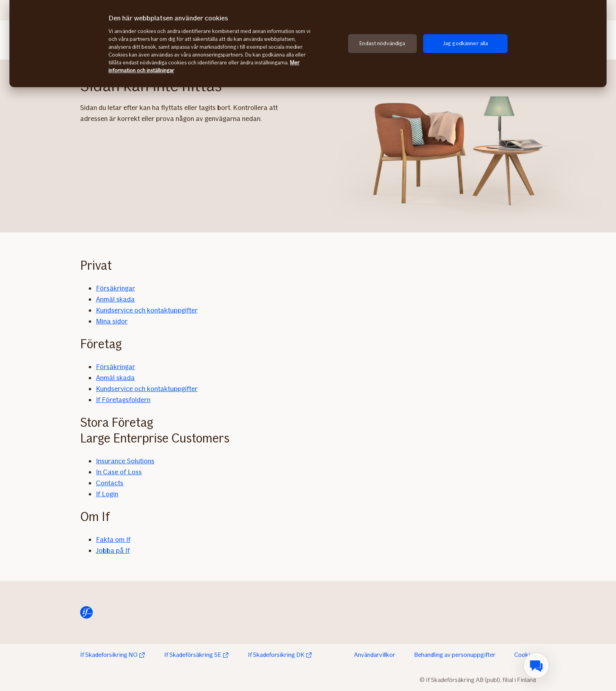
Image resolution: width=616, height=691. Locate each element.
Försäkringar (115, 288)
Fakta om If (113, 539)
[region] (308, 44)
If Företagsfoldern (123, 400)
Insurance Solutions (125, 461)
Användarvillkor (375, 655)
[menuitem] (536, 665)
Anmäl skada (115, 299)
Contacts (110, 483)
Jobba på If (113, 550)
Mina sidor (112, 321)
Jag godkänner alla (466, 43)
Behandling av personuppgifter (455, 655)
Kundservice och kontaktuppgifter (147, 310)
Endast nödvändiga (382, 43)
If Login (107, 494)
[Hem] (86, 612)
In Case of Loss (119, 472)
